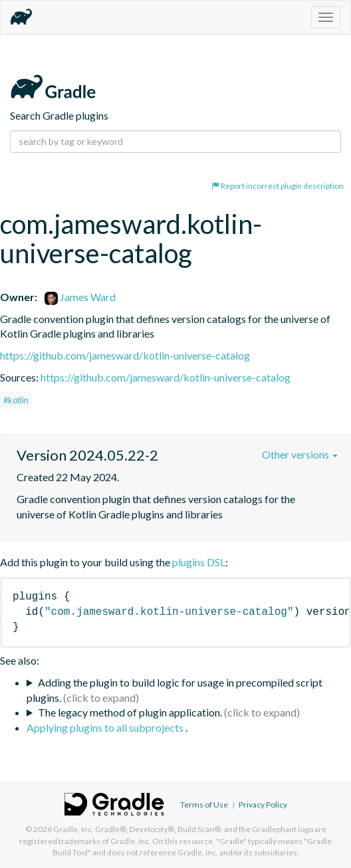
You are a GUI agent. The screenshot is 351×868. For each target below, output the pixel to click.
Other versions (300, 454)
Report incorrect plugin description (278, 186)
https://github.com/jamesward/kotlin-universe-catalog (125, 355)
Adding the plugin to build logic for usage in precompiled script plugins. (175, 690)
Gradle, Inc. (73, 829)
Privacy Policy (263, 805)
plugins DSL (199, 562)
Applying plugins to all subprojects (106, 727)
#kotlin (16, 400)
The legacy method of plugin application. (130, 712)
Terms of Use (204, 805)
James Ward (80, 297)
